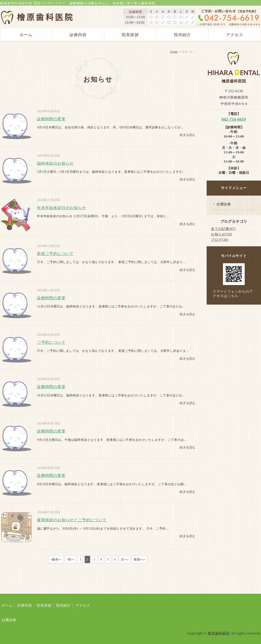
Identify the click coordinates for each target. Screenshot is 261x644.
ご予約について (51, 342)
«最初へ (56, 559)
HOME (174, 52)
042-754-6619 (234, 119)
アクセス (235, 35)
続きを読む (188, 135)
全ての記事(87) (223, 229)
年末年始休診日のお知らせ (62, 208)
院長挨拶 (130, 35)
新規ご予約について (55, 254)
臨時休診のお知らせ (55, 163)
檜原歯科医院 (219, 633)
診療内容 (78, 35)
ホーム (26, 35)
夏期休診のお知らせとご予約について (72, 520)
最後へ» (139, 559)
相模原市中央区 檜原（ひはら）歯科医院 (37, 14)
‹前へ (71, 559)
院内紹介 (183, 35)
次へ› (125, 559)
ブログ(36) (220, 240)
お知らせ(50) (222, 234)
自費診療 (224, 204)
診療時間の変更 (51, 119)
